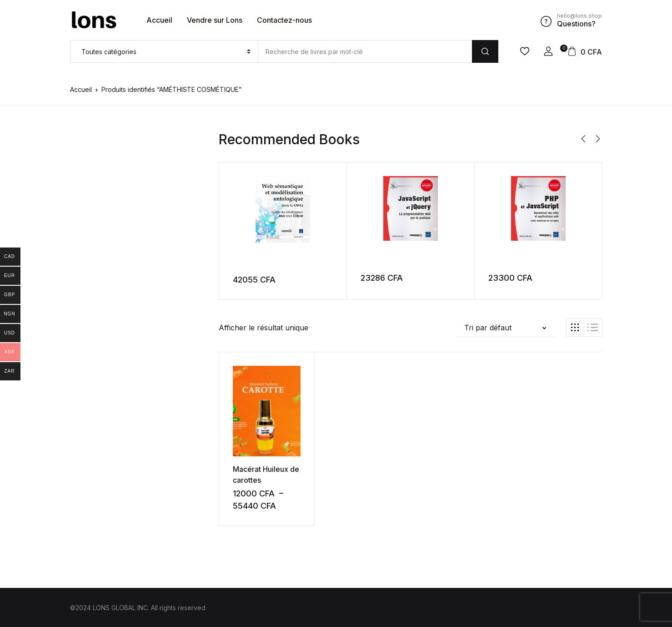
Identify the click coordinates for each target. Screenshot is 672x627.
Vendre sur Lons (215, 20)
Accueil (159, 20)
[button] (548, 51)
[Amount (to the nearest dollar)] (365, 51)
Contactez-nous (284, 20)
